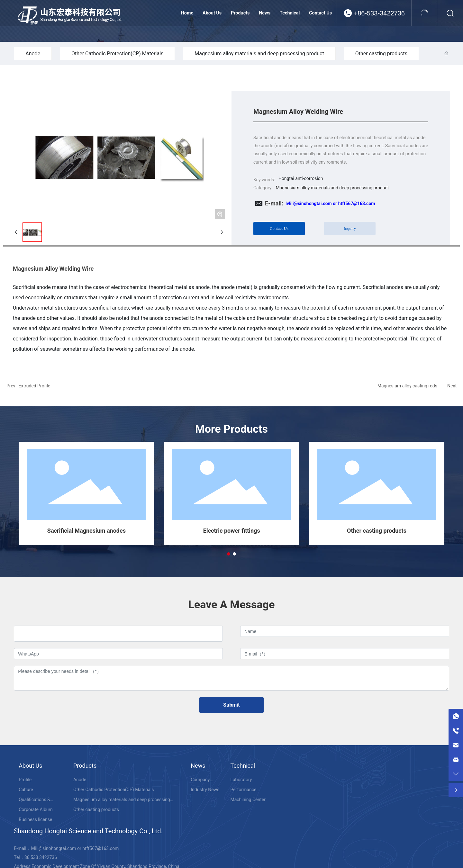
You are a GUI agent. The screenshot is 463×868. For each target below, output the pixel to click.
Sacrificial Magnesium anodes (86, 531)
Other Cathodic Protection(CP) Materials (117, 54)
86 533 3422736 (41, 857)
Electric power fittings (232, 531)
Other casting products (381, 54)
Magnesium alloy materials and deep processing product (259, 54)
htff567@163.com (100, 848)
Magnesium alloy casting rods (407, 386)
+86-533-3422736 (379, 13)
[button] (229, 554)
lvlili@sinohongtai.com (54, 848)
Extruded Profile (35, 386)
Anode (33, 54)
